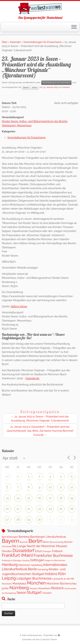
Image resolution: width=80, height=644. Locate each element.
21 (18, 509)
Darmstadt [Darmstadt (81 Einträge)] (7, 546)
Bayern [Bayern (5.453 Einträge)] (10, 541)
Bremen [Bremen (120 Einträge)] (68, 542)
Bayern (26, 87)
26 (72, 509)
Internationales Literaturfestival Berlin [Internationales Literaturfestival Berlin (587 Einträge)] (35, 567)
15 (29, 498)
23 (40, 509)
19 (72, 498)
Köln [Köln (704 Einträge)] (62, 574)
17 (50, 498)
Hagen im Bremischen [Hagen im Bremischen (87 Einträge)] (55, 561)
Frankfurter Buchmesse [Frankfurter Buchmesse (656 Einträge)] (53, 556)
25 (61, 509)
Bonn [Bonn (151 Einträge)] (46, 542)
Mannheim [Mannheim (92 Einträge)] (7, 584)
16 (40, 498)
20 (7, 509)
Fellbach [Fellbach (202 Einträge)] (57, 551)
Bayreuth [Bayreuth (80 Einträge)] (24, 542)
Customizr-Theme (49, 640)
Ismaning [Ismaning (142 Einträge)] (43, 569)
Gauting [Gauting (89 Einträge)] (26, 561)
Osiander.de (32, 378)
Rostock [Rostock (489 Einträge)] (57, 588)
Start (5, 42)
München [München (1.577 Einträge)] (37, 583)
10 (50, 487)
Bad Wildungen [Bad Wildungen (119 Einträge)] (10, 537)
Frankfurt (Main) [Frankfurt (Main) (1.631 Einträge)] (17, 555)
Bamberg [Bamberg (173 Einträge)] (24, 537)
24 (50, 509)
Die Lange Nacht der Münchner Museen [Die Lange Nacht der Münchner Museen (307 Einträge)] (40, 546)
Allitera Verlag (19, 306)
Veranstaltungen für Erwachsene (43, 42)
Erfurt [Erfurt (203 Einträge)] (38, 551)
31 (18, 476)
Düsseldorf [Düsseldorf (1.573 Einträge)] (23, 551)
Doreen (66, 87)
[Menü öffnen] (74, 27)
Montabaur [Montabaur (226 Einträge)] (20, 584)
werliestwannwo (34, 635)
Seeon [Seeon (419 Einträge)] (21, 593)
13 (7, 498)
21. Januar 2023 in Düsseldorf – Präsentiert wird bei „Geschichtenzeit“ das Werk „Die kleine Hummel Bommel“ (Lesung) (40, 431)
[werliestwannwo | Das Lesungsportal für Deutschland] (40, 8)
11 (61, 487)
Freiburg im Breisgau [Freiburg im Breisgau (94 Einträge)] (12, 560)
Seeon (35, 87)
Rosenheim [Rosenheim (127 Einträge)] (45, 588)
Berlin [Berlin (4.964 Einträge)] (36, 541)
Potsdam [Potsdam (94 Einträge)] (34, 588)
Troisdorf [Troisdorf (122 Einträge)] (47, 593)
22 (29, 509)
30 (7, 476)
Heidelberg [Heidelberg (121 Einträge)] (37, 565)
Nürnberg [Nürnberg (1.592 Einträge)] (19, 588)
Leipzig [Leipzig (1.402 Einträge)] (9, 578)
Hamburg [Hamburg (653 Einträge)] (10, 565)
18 (61, 498)
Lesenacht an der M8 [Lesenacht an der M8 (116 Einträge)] (63, 579)
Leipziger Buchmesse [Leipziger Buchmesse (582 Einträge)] (34, 578)
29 (29, 520)
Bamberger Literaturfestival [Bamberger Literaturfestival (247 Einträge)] (48, 537)
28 (18, 520)
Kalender (15, 42)
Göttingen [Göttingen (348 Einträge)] (37, 560)
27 (7, 520)
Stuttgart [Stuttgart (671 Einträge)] (34, 592)
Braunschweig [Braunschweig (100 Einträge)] (57, 542)
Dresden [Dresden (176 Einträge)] (7, 551)
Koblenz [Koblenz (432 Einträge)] (51, 574)
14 (18, 498)
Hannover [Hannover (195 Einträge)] (24, 565)
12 (72, 487)
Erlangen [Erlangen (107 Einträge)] (47, 551)
